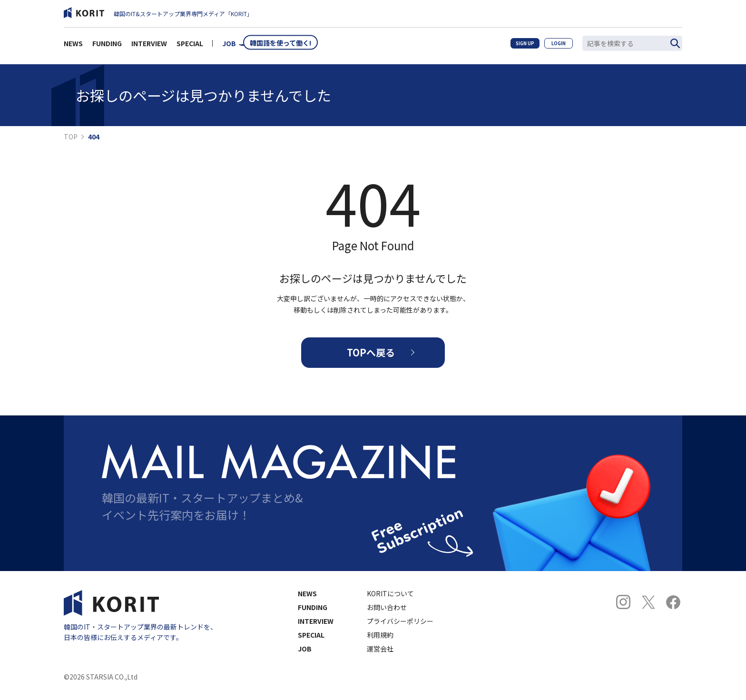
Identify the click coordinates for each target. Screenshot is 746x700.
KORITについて (390, 599)
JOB (229, 46)
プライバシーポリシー (400, 627)
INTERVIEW (149, 46)
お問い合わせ (387, 613)
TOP (71, 137)
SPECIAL (190, 46)
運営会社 (380, 654)
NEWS (73, 46)
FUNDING (107, 46)
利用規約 (380, 641)
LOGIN (555, 45)
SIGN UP (514, 45)
